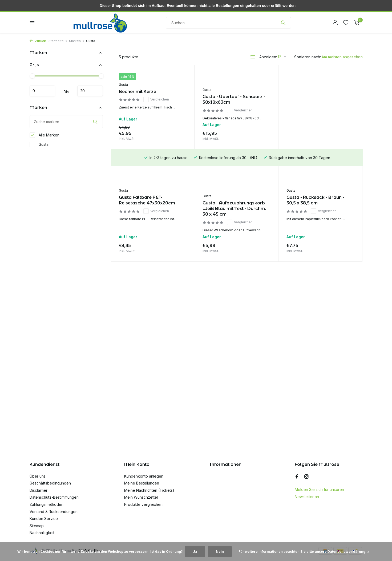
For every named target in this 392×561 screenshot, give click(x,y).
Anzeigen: (268, 57)
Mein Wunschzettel (141, 497)
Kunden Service (44, 518)
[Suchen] (228, 23)
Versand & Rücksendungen (54, 512)
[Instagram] (306, 477)
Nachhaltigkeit (42, 533)
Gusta (39, 144)
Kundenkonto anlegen (144, 476)
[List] (253, 57)
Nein (220, 552)
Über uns (38, 476)
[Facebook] (297, 477)
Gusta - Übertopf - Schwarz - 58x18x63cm (234, 99)
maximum (90, 91)
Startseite (58, 41)
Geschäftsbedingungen (50, 483)
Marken (77, 41)
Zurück (38, 41)
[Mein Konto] (335, 23)
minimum (42, 91)
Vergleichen (156, 99)
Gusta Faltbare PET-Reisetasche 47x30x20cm (315, 99)
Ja (195, 552)
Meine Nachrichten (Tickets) (149, 490)
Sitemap (37, 526)
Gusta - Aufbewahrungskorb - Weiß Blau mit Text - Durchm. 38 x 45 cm (151, 209)
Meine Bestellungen (142, 483)
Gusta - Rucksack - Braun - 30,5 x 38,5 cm (231, 200)
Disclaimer (39, 490)
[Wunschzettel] (346, 23)
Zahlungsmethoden (47, 504)
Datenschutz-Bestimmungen (54, 497)
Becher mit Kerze (138, 92)
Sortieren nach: (308, 57)
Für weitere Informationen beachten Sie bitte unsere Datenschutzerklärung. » (304, 552)
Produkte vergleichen (143, 504)
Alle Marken (45, 135)
